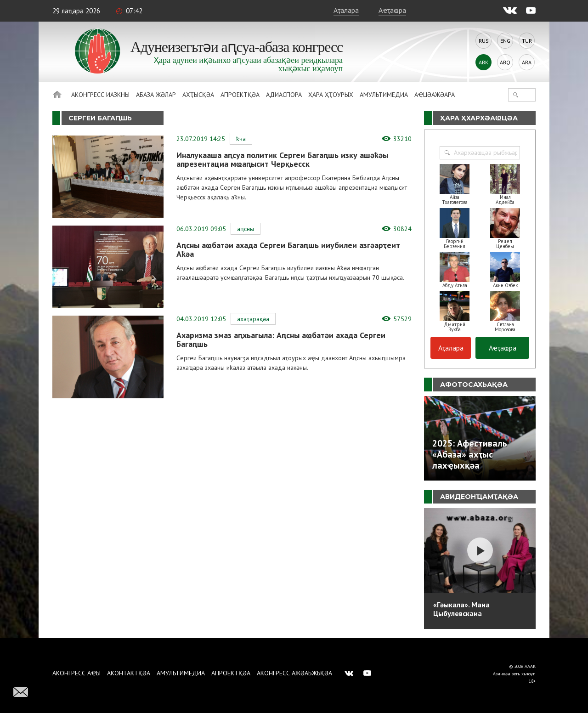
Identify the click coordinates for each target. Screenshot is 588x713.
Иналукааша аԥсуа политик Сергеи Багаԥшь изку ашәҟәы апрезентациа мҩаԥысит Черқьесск (282, 159)
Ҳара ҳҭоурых (331, 95)
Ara (527, 62)
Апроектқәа (240, 95)
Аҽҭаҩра (392, 10)
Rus (484, 41)
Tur (527, 41)
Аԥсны (246, 229)
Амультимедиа (384, 95)
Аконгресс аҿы (76, 673)
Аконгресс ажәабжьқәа (294, 673)
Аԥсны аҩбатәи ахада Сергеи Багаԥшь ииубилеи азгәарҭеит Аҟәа (288, 249)
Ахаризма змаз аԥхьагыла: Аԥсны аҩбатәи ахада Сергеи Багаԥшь (281, 340)
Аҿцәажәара (435, 95)
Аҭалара (346, 10)
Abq (505, 62)
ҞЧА (241, 139)
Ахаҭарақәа (253, 319)
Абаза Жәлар (156, 95)
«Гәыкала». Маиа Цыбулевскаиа (461, 609)
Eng (505, 41)
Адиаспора (284, 95)
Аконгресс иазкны (100, 95)
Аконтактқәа (129, 673)
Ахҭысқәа (198, 95)
